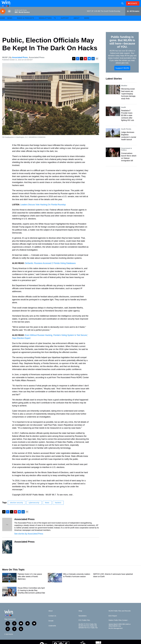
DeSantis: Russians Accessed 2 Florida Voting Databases (50, 268)
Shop (80, 616)
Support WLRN (122, 73)
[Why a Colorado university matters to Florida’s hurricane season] (55, 582)
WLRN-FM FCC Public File (88, 631)
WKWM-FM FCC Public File (88, 632)
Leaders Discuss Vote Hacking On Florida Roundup (43, 209)
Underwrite (52, 631)
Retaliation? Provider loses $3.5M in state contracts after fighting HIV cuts (128, 120)
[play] (3, 16)
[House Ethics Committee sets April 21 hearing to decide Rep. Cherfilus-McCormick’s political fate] (9, 596)
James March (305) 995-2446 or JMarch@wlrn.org (120, 630)
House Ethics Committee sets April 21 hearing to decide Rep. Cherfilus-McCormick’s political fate (31, 595)
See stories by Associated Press (29, 538)
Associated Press (20, 62)
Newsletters (45, 23)
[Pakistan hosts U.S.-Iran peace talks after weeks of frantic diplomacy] (9, 582)
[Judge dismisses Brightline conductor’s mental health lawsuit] (113, 138)
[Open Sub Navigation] (14, 23)
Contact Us (52, 621)
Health (124, 112)
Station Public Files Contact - (118, 625)
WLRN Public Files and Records (120, 616)
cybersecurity (34, 507)
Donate (51, 626)
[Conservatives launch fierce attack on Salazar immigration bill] (113, 157)
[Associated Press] (7, 529)
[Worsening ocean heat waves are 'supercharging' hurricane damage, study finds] (113, 94)
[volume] (9, 16)
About (77, 23)
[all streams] (133, 16)
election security (17, 507)
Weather (124, 90)
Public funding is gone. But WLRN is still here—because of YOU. (122, 47)
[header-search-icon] (123, 6)
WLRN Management (115, 633)
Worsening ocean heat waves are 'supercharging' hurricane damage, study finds (128, 98)
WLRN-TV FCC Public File (88, 629)
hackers (58, 507)
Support (65, 23)
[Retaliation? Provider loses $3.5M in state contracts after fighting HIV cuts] (113, 116)
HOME (3, 23)
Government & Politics (126, 154)
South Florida (126, 134)
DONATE (135, 6)
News (47, 507)
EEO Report (113, 621)
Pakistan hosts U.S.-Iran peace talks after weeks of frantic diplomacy (30, 581)
